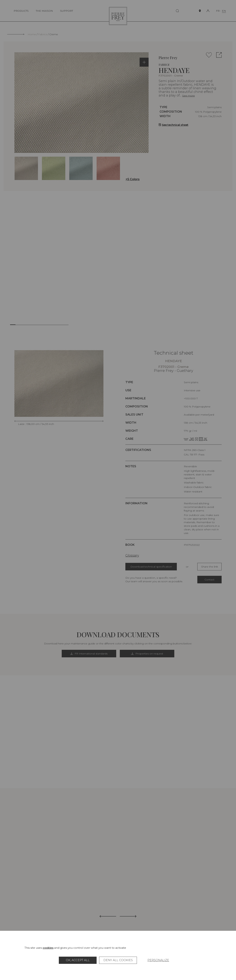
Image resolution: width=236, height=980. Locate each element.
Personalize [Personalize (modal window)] (158, 960)
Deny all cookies (118, 960)
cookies (48, 948)
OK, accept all (78, 960)
